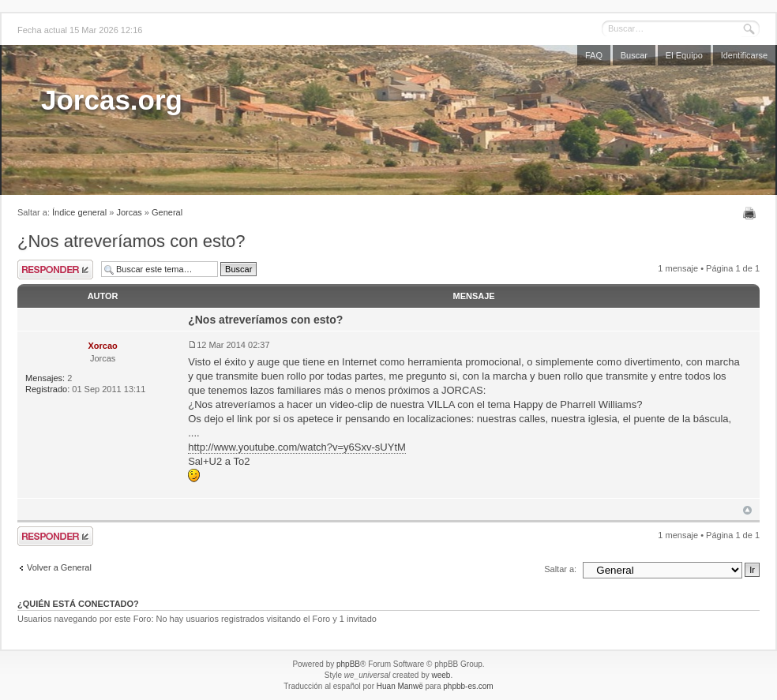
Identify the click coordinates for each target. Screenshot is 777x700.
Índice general (79, 212)
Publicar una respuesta (55, 270)
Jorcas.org (112, 100)
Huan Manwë (400, 686)
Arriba (747, 510)
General (167, 212)
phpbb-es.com (468, 686)
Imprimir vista (751, 213)
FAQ (594, 55)
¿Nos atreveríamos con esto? (131, 241)
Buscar (634, 55)
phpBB (348, 664)
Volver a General (59, 567)
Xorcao (102, 346)
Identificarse (744, 55)
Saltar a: (560, 569)
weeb (441, 675)
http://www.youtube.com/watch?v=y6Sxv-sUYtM (297, 447)
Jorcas (129, 212)
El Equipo (684, 55)
